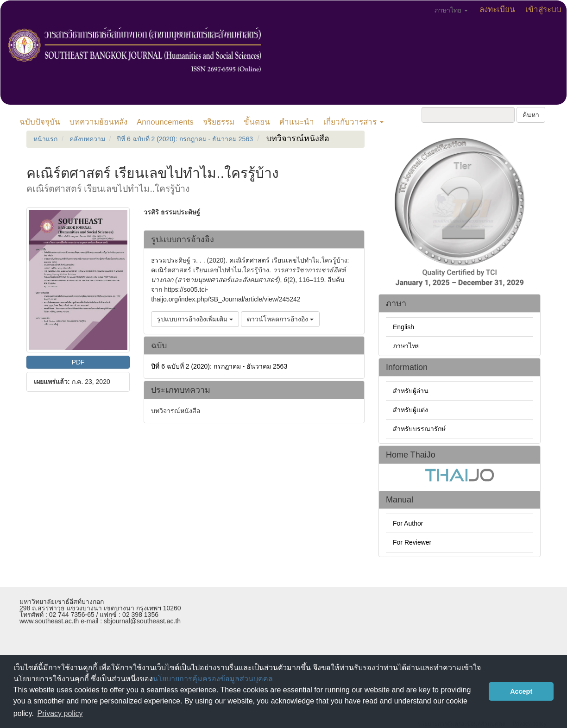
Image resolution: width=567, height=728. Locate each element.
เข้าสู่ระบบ (543, 9)
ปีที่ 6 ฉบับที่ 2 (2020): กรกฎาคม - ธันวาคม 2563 (185, 139)
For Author (408, 523)
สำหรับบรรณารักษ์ (419, 429)
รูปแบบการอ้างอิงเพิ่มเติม (195, 319)
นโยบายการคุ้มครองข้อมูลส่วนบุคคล (213, 679)
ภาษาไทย (406, 346)
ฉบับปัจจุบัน (40, 122)
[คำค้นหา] (468, 115)
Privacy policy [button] (60, 713)
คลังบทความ (87, 139)
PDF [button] (78, 362)
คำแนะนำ (297, 122)
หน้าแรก (45, 139)
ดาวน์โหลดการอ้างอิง (280, 319)
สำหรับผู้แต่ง (410, 410)
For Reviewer (412, 542)
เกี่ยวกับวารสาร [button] (353, 122)
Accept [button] (521, 691)
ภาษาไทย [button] (451, 10)
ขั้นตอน (257, 122)
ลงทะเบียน (497, 9)
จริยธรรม (219, 122)
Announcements (165, 122)
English (403, 327)
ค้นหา (531, 115)
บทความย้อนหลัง (98, 122)
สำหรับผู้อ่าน (411, 391)
